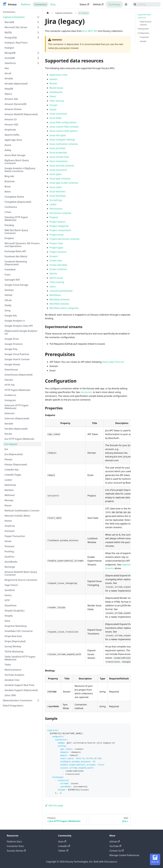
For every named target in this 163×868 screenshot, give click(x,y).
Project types (56, 248)
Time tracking (57, 282)
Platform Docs (14, 842)
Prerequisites (143, 29)
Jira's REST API (90, 31)
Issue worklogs (58, 196)
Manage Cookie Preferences (124, 855)
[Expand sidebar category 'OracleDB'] (38, 58)
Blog (53, 4)
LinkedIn (64, 846)
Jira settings (56, 200)
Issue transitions (58, 170)
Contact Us (117, 851)
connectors (86, 392)
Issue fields (56, 118)
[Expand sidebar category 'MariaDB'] (38, 22)
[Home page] (48, 13)
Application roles (58, 75)
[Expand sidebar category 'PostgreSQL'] (38, 38)
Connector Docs (15, 846)
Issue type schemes (60, 179)
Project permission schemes (64, 239)
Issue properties (58, 153)
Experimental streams (146, 23)
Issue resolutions (59, 161)
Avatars (54, 79)
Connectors (41, 4)
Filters (53, 96)
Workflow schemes (60, 299)
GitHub (98, 4)
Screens (54, 256)
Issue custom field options (64, 131)
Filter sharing (57, 101)
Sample (143, 41)
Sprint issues (56, 278)
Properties (144, 37)
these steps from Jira (113, 362)
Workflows (55, 295)
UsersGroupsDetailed (61, 291)
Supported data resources (144, 16)
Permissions (56, 209)
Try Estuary (114, 4)
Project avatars (58, 222)
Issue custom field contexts (64, 127)
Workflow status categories (64, 308)
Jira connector (62, 48)
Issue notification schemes (64, 144)
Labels (53, 204)
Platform (26, 4)
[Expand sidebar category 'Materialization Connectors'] (38, 700)
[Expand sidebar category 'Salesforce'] (38, 63)
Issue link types (58, 135)
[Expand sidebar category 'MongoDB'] (38, 53)
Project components (60, 230)
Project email (57, 235)
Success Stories (16, 851)
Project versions (58, 252)
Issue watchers (58, 191)
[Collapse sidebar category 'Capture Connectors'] (38, 17)
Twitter (63, 851)
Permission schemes (61, 213)
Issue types (56, 174)
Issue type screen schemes (64, 183)
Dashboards (56, 92)
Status (84, 4)
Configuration (144, 33)
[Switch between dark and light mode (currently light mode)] (126, 4)
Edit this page (54, 805)
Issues (53, 109)
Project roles (56, 243)
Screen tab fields (58, 265)
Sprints (53, 273)
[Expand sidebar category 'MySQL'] (38, 32)
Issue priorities (57, 148)
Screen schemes (58, 269)
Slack (62, 842)
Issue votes (56, 187)
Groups (53, 105)
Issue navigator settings (62, 140)
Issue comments (58, 114)
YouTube (115, 846)
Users (53, 287)
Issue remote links (59, 157)
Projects (54, 217)
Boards (53, 83)
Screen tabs (56, 261)
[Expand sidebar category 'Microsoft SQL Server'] (38, 27)
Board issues (56, 88)
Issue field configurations (63, 122)
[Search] (146, 4)
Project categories (59, 226)
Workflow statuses (59, 304)
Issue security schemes (62, 166)
